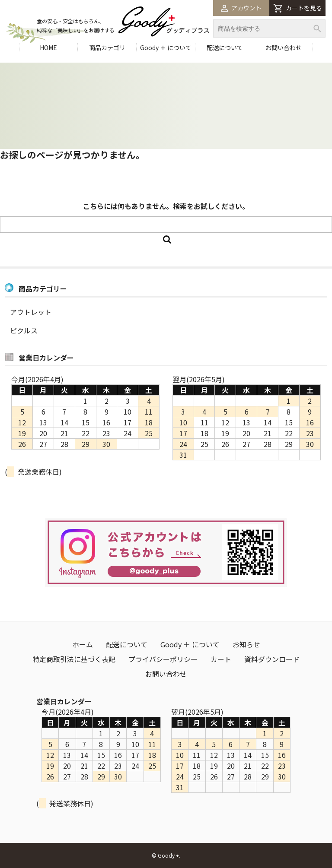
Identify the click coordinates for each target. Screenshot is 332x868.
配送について (225, 48)
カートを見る (298, 8)
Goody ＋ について (166, 48)
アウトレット (31, 312)
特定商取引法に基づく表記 (74, 659)
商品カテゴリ (107, 48)
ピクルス (24, 330)
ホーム (83, 644)
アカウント (241, 8)
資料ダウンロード (272, 659)
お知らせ (246, 644)
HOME (48, 48)
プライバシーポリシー (163, 659)
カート (221, 659)
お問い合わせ (284, 48)
